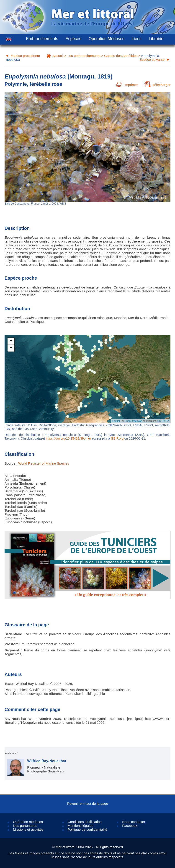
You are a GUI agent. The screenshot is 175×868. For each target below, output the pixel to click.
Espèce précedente (25, 56)
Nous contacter (134, 822)
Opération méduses (28, 822)
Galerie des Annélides (121, 56)
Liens (137, 39)
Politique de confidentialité (87, 829)
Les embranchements (84, 56)
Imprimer (127, 85)
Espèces (73, 39)
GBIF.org (117, 438)
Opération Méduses (106, 39)
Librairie (156, 39)
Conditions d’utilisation (85, 822)
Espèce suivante (152, 59)
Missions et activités (28, 829)
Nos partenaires (25, 826)
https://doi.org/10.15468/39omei (68, 438)
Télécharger (157, 85)
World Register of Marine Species (44, 463)
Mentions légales (81, 826)
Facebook (130, 826)
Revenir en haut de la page (87, 803)
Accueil (58, 56)
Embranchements (42, 39)
